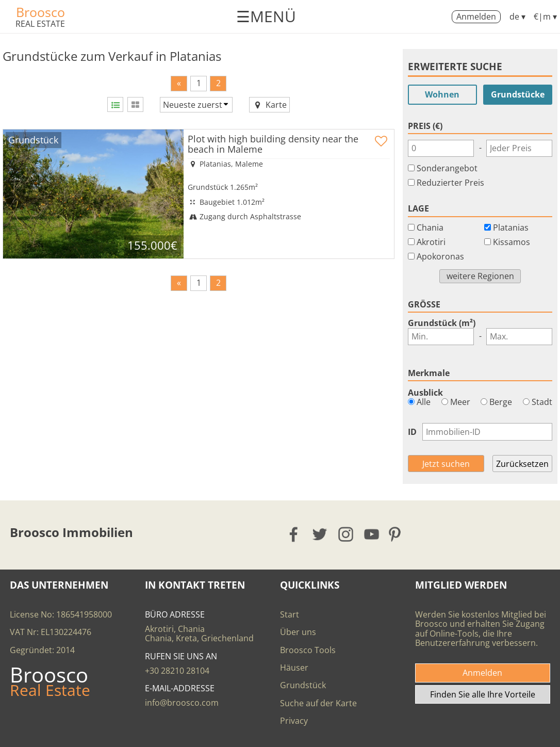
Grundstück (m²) (442, 323)
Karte (269, 105)
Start (290, 614)
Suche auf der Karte (318, 703)
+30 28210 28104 (177, 671)
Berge (496, 402)
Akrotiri (431, 242)
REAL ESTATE (40, 24)
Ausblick (425, 393)
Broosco (40, 12)
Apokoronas (440, 256)
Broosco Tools (308, 650)
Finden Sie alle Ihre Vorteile (483, 694)
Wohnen (442, 94)
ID (412, 432)
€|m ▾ (545, 17)
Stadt (538, 402)
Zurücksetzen (522, 464)
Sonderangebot (447, 168)
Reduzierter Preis (450, 183)
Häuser (294, 668)
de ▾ (517, 17)
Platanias (511, 228)
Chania (430, 228)
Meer (456, 402)
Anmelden (476, 17)
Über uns (298, 632)
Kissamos (512, 242)
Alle (419, 402)
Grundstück (303, 685)
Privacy (294, 721)
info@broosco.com (182, 703)
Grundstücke (518, 94)
